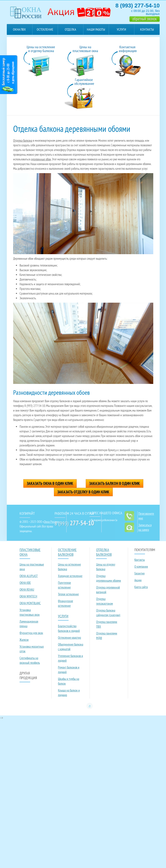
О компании (141, 567)
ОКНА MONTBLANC (30, 603)
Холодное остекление (70, 576)
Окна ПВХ (19, 29)
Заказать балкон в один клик (115, 484)
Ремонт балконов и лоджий (69, 670)
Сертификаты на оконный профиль (30, 660)
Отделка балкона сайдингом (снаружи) (108, 613)
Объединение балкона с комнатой (71, 647)
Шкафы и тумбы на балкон (69, 681)
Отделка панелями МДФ (107, 636)
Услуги (121, 29)
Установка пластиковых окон (30, 612)
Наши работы (96, 29)
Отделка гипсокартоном (105, 601)
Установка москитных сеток (32, 649)
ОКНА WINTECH (28, 596)
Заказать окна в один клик (50, 484)
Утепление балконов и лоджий (70, 658)
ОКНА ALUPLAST (29, 576)
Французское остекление (65, 603)
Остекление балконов (45, 31)
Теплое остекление (68, 594)
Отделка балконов (70, 31)
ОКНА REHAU (27, 589)
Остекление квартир (70, 638)
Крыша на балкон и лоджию (69, 693)
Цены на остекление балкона (69, 567)
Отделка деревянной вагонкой (108, 590)
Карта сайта (141, 587)
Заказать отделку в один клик (83, 492)
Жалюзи (24, 640)
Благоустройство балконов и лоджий (69, 628)
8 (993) (74, 523)
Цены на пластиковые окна (32, 567)
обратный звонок (145, 19)
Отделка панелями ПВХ (107, 624)
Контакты (147, 29)
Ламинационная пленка (29, 624)
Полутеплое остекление (64, 585)
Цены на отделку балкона (106, 567)
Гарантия (139, 573)
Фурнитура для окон (31, 633)
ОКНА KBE (25, 583)
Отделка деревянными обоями (109, 578)
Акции (138, 580)
